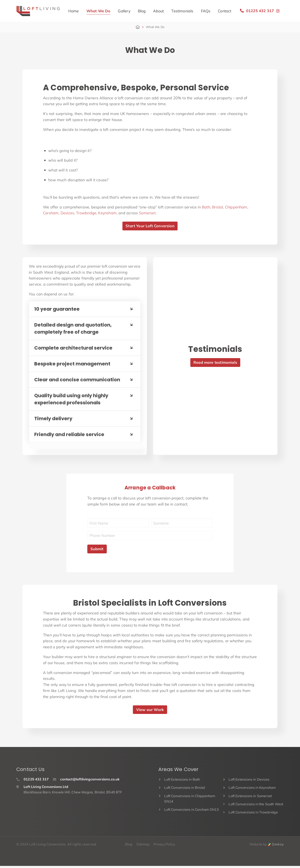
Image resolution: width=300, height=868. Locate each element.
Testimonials (182, 11)
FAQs (206, 11)
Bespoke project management (74, 365)
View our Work (150, 712)
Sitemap (143, 846)
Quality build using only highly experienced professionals (73, 401)
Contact (225, 11)
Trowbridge (86, 213)
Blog (142, 11)
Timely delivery (54, 420)
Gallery (124, 11)
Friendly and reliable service (71, 436)
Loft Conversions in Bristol (185, 790)
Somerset (147, 213)
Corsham (51, 213)
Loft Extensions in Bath (182, 781)
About (158, 11)
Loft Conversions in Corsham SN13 (191, 812)
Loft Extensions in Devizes (249, 781)
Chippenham (236, 207)
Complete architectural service (75, 349)
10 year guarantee (58, 309)
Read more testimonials (215, 363)
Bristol (217, 207)
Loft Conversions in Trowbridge (253, 814)
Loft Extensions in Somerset (250, 798)
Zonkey (276, 846)
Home (74, 11)
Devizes (67, 213)
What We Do (99, 11)
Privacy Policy (164, 846)
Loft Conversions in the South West (256, 806)
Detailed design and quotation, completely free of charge (75, 329)
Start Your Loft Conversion (150, 226)
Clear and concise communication (79, 381)
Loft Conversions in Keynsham (252, 790)
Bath (206, 207)
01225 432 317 (257, 11)
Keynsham (107, 213)
